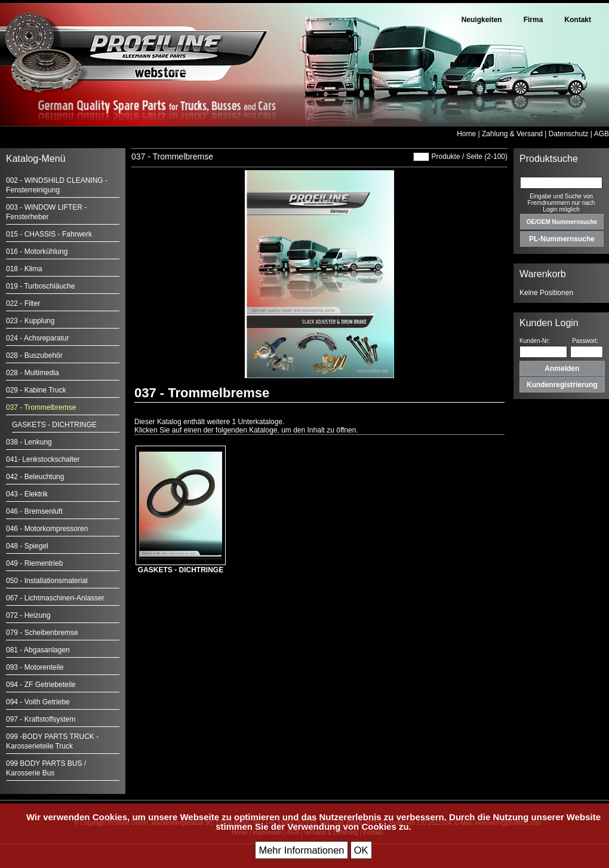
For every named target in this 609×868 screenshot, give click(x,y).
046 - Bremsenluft (34, 511)
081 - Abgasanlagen (38, 650)
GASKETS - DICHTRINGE (54, 425)
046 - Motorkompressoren (47, 529)
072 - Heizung (28, 615)
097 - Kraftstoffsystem (41, 719)
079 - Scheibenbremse (42, 633)
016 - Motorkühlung (37, 251)
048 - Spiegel (27, 546)
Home (466, 134)
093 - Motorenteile (35, 667)
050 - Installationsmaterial (47, 581)
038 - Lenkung (29, 442)
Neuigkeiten (482, 20)
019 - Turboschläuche (40, 286)
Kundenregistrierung (562, 385)
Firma (533, 20)
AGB (602, 134)
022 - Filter (23, 303)
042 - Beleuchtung (35, 477)
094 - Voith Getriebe (38, 702)
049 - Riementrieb (34, 563)
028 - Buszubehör (34, 355)
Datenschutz (569, 134)
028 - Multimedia (33, 373)
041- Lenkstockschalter (43, 459)
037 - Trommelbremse (41, 407)
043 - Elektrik (27, 494)
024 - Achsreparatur (37, 338)
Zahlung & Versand (512, 134)
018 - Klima (24, 269)
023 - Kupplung (30, 321)
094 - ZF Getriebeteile (41, 685)
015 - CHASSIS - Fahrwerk (49, 234)
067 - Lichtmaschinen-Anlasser (55, 598)
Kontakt (578, 20)
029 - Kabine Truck (36, 390)
